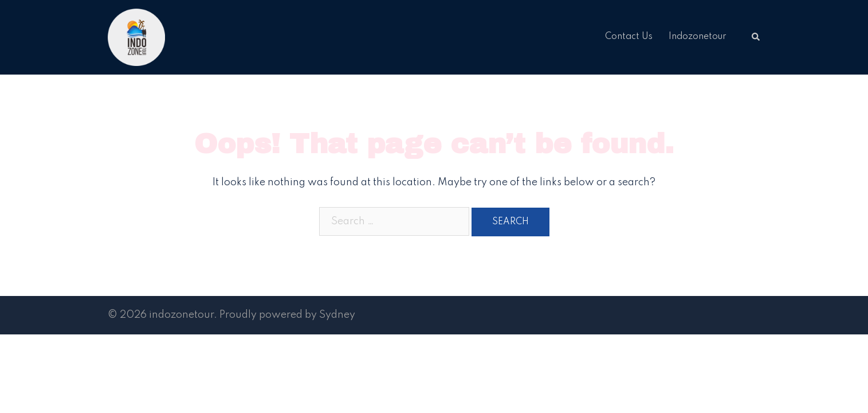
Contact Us (629, 37)
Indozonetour (698, 37)
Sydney (337, 315)
